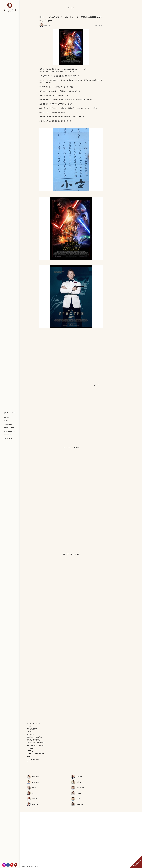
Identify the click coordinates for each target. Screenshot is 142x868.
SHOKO (47, 25)
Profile (97, 385)
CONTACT (8, 438)
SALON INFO (9, 428)
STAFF (7, 417)
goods (29, 726)
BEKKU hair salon (32, 866)
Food (29, 762)
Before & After (33, 759)
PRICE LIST (9, 424)
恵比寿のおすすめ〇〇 (34, 737)
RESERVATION (10, 431)
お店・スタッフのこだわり (36, 743)
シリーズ (30, 732)
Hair (28, 756)
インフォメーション (33, 723)
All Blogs (30, 751)
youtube (30, 748)
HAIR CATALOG (10, 413)
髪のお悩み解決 (32, 729)
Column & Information (35, 754)
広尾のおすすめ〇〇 (33, 740)
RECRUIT (8, 435)
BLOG (6, 421)
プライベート (31, 734)
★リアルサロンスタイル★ (36, 745)
